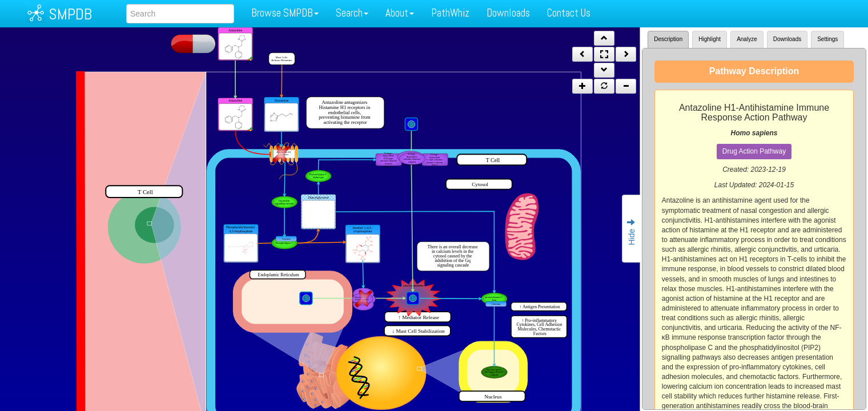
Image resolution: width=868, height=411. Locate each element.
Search (352, 13)
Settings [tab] (827, 39)
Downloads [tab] (787, 39)
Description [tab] (668, 39)
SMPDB (70, 14)
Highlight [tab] (710, 39)
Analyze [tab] (747, 39)
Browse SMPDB (285, 13)
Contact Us (569, 13)
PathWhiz (450, 13)
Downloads (508, 13)
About (400, 13)
